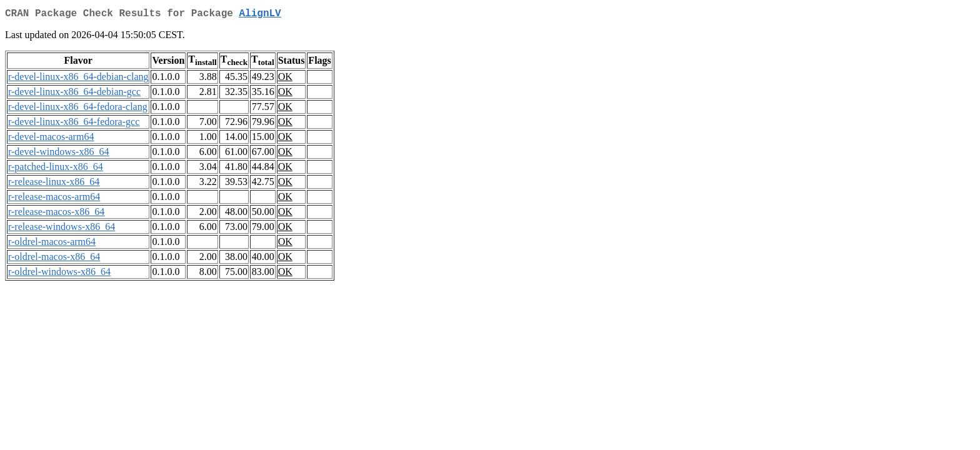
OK (285, 79)
